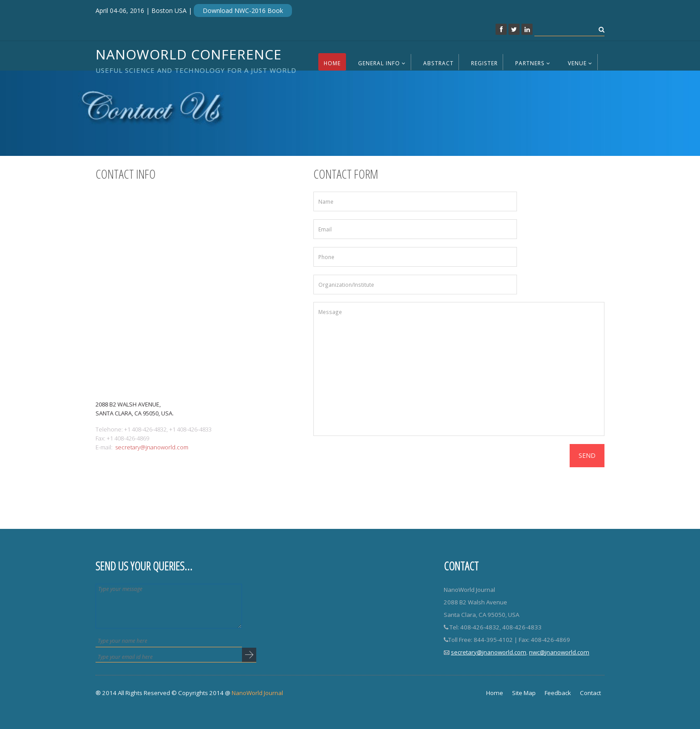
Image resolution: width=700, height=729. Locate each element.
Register (484, 63)
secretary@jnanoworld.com (152, 447)
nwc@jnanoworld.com (559, 652)
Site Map (524, 693)
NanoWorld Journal (257, 693)
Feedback (558, 693)
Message (459, 369)
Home (332, 63)
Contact (590, 693)
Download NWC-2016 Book (243, 10)
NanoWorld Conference (196, 59)
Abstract (438, 63)
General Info (382, 63)
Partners (533, 63)
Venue (580, 63)
